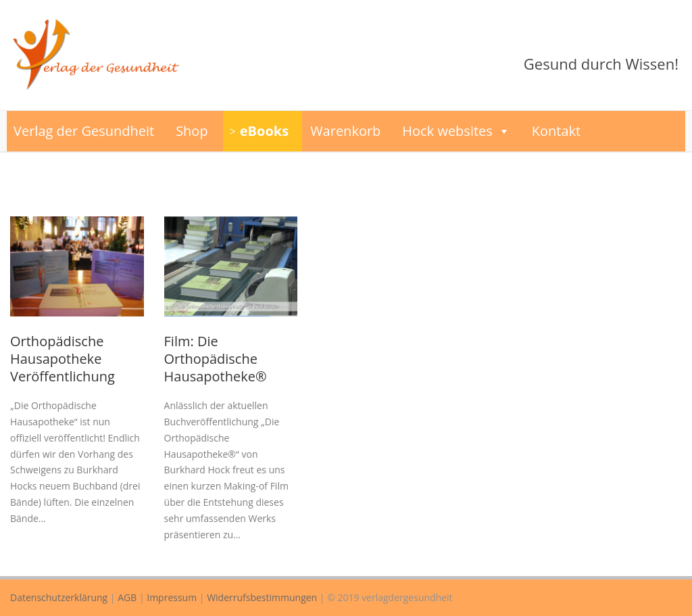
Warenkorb (345, 131)
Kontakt (556, 131)
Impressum (172, 597)
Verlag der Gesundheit (84, 131)
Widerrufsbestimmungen (262, 597)
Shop (192, 131)
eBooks (264, 131)
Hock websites (456, 131)
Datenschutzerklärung (59, 597)
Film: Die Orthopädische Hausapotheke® (216, 359)
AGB (127, 597)
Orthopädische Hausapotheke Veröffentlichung (63, 359)
